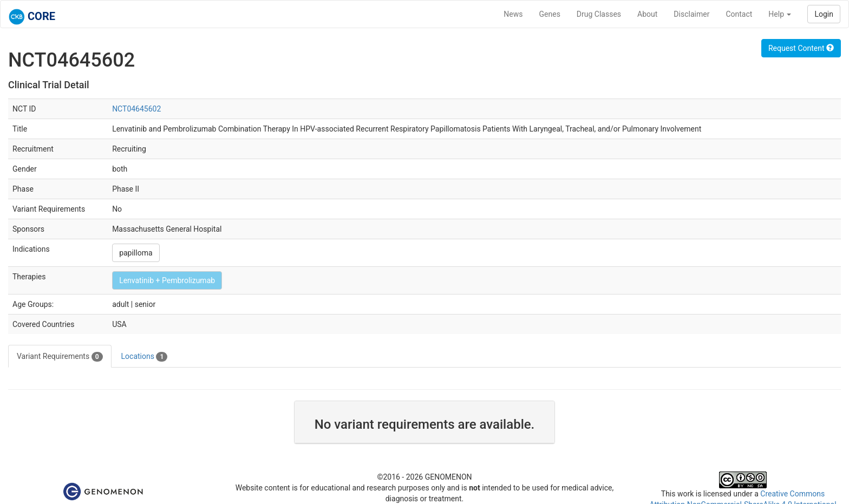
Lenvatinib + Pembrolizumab (167, 280)
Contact (739, 14)
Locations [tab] (145, 357)
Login (824, 14)
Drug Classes (599, 14)
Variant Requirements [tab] (60, 357)
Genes (550, 14)
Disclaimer (691, 14)
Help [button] (780, 14)
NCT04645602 (136, 109)
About (647, 14)
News (513, 14)
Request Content (801, 48)
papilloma (136, 253)
